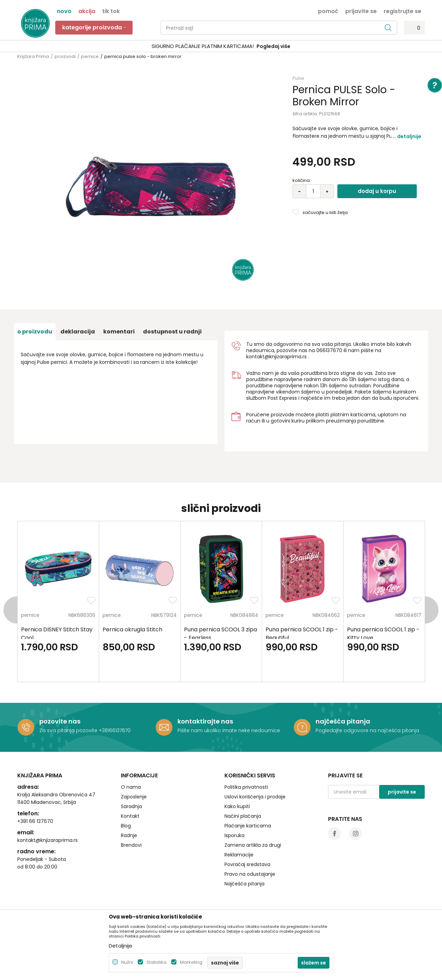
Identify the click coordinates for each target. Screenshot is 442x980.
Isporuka (234, 835)
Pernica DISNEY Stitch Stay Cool (57, 634)
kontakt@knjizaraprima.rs (276, 357)
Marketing (191, 962)
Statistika (156, 962)
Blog (126, 826)
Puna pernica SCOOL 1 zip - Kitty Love (383, 634)
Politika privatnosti (246, 787)
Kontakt (130, 816)
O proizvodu (35, 332)
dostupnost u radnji (172, 332)
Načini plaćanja (243, 816)
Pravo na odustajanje (250, 874)
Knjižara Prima (33, 56)
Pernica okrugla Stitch (132, 629)
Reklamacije (239, 855)
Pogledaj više (273, 46)
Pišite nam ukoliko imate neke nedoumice (229, 730)
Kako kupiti (237, 806)
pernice (90, 56)
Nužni (127, 962)
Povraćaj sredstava (247, 864)
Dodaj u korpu (377, 191)
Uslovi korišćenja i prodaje (255, 797)
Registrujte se (402, 11)
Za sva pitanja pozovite (69, 730)
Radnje (129, 835)
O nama (131, 787)
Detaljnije (409, 136)
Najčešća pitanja (244, 884)
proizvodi (65, 56)
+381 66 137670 (35, 821)
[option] (221, 46)
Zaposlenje (134, 797)
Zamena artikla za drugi (253, 845)
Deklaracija (78, 332)
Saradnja (131, 806)
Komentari (119, 332)
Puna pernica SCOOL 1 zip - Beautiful (302, 634)
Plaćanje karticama (248, 826)
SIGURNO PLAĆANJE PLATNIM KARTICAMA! (203, 46)
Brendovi (131, 845)
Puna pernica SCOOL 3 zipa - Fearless (220, 634)
